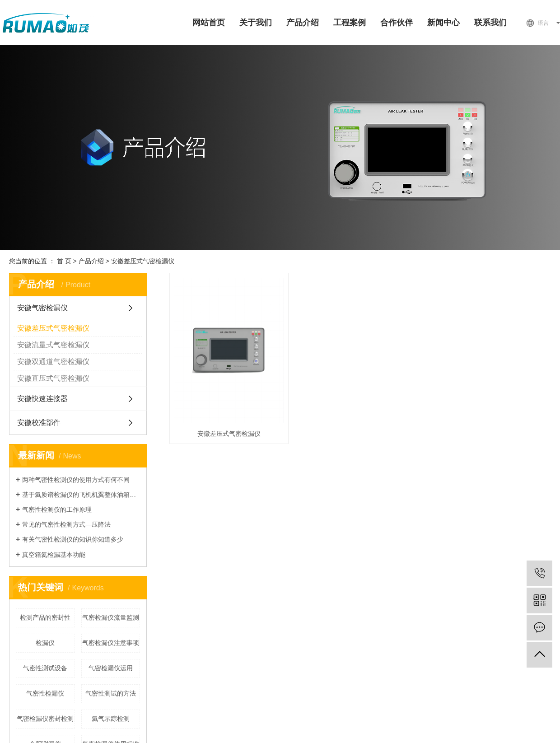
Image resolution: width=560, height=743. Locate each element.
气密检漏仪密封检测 (45, 719)
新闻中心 (443, 23)
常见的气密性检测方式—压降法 (66, 524)
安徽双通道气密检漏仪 (53, 362)
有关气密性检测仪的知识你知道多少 (73, 539)
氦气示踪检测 (111, 719)
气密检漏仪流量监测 (111, 617)
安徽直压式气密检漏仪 (53, 378)
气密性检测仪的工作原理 (57, 509)
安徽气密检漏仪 (42, 308)
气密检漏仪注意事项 (111, 643)
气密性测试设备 (45, 668)
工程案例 (350, 23)
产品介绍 (303, 23)
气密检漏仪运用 (111, 668)
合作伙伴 (397, 23)
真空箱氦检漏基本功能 (54, 555)
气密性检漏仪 (45, 693)
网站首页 (209, 23)
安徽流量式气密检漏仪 (53, 345)
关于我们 (256, 23)
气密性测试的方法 (111, 693)
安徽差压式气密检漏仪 (143, 261)
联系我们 (490, 23)
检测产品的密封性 (45, 617)
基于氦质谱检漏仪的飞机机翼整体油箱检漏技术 (81, 495)
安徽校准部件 (39, 423)
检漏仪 (45, 643)
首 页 (64, 261)
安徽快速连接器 (42, 399)
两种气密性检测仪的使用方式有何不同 (76, 480)
